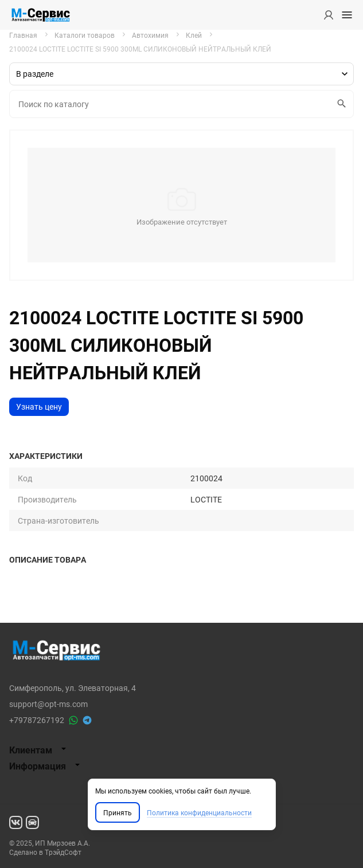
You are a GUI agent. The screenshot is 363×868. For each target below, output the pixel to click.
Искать (340, 104)
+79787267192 (37, 720)
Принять (118, 812)
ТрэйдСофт (63, 852)
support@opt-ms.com (48, 704)
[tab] (181, 750)
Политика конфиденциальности (199, 812)
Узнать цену (39, 406)
